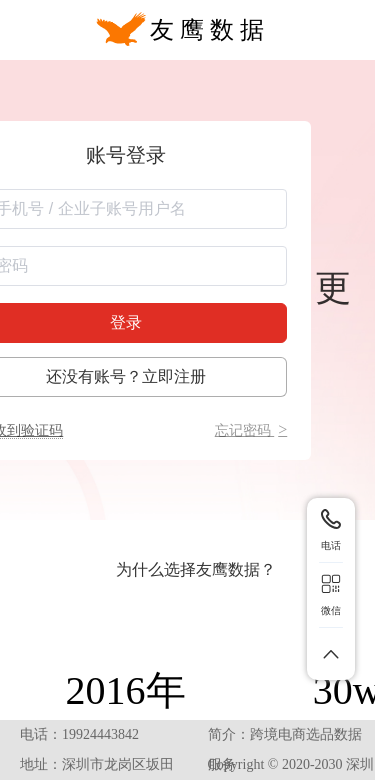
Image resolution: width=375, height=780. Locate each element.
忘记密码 (251, 430)
